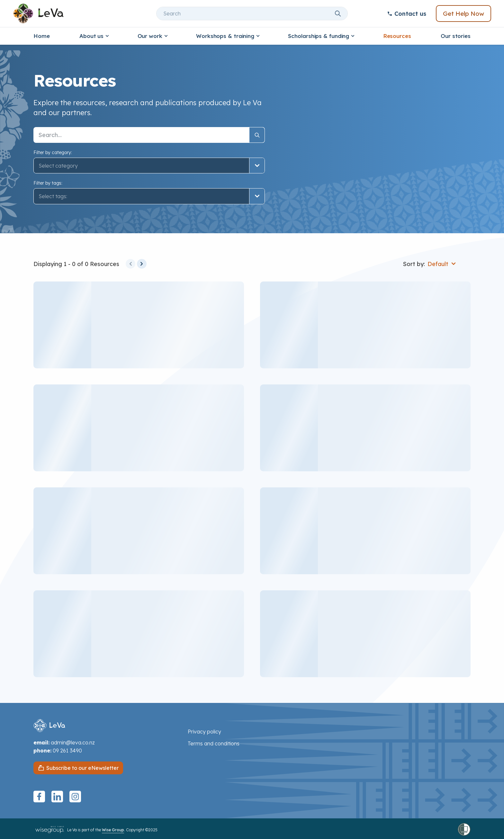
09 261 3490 (67, 751)
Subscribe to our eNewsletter (82, 768)
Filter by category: (53, 152)
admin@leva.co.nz (73, 742)
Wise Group (113, 830)
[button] (149, 196)
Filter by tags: (48, 183)
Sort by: (414, 264)
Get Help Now (464, 14)
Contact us (407, 14)
